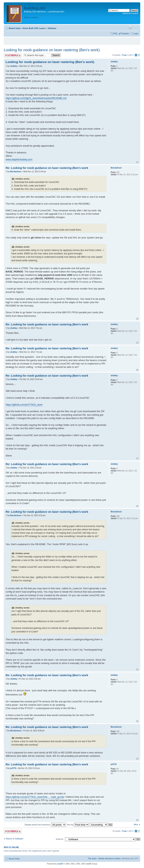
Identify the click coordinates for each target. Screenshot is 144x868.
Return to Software (15, 839)
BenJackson (16, 172)
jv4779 (13, 768)
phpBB (60, 864)
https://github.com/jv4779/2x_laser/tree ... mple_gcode (35, 797)
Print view (130, 27)
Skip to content (31, 17)
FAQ (115, 33)
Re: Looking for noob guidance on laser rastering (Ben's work (47, 168)
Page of (127, 55)
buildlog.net (35, 8)
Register (125, 33)
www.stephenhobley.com (19, 159)
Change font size (136, 27)
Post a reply (13, 55)
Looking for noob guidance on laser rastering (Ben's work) (52, 50)
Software (52, 28)
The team (92, 858)
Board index (15, 28)
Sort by (78, 825)
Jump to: (60, 839)
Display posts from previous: (45, 825)
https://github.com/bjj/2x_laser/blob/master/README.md (36, 98)
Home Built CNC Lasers (34, 28)
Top (137, 162)
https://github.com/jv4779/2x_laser (24, 405)
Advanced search (130, 13)
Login (136, 33)
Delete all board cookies (109, 858)
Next (136, 824)
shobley (14, 66)
